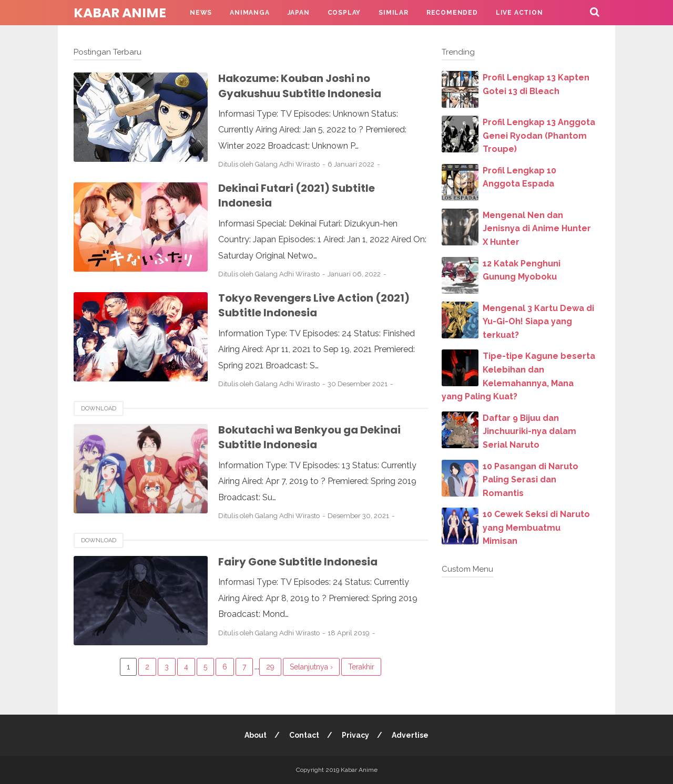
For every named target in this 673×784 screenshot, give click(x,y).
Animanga (249, 13)
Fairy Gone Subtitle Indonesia (298, 562)
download (99, 409)
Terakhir (361, 667)
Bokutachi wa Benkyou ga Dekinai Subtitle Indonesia (309, 437)
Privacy (355, 735)
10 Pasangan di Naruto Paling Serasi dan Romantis (531, 480)
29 (270, 667)
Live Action (519, 13)
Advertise (410, 735)
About (256, 735)
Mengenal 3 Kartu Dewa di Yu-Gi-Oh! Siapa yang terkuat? (538, 322)
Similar (394, 13)
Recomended (452, 13)
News (201, 13)
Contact (304, 735)
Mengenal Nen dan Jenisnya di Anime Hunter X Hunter (537, 229)
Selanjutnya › (311, 667)
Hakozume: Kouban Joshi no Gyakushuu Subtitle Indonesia (300, 86)
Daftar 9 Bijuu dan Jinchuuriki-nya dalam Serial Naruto (529, 431)
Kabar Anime (120, 13)
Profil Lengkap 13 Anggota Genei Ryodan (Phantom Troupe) (539, 136)
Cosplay (344, 13)
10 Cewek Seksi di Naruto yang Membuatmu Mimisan (536, 528)
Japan (299, 13)
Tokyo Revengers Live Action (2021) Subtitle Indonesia (314, 306)
